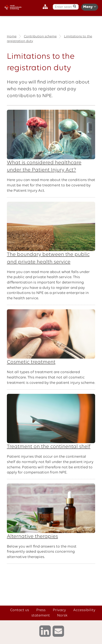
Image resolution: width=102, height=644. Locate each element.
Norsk (62, 616)
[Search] (74, 6)
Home (12, 37)
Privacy (59, 610)
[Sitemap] (46, 7)
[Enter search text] (63, 7)
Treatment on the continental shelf (49, 447)
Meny (90, 7)
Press (41, 610)
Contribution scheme (40, 37)
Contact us (20, 610)
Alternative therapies (32, 537)
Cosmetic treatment (31, 362)
